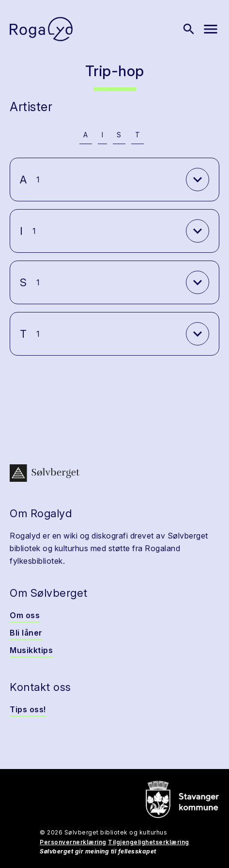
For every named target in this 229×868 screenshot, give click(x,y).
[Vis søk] (189, 29)
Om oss (25, 615)
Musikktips (31, 650)
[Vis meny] (211, 29)
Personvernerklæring (73, 842)
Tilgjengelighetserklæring (149, 842)
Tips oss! (28, 709)
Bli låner (26, 633)
